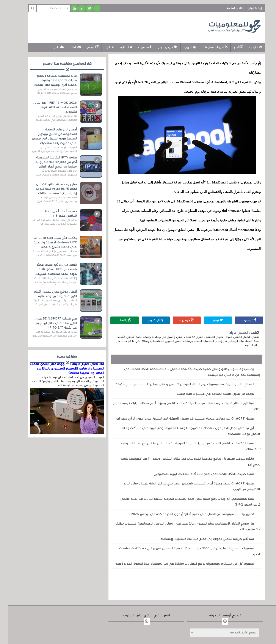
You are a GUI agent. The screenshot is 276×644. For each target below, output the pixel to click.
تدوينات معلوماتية (206, 47)
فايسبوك (136, 47)
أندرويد (181, 47)
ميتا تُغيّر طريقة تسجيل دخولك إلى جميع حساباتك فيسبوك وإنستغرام (199, 539)
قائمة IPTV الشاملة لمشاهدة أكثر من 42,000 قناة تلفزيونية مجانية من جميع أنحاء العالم (48, 162)
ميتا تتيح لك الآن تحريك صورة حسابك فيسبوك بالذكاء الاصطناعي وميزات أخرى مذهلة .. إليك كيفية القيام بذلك (178, 406)
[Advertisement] (102, 27)
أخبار (230, 47)
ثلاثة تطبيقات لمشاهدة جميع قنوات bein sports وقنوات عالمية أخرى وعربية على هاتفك (47, 80)
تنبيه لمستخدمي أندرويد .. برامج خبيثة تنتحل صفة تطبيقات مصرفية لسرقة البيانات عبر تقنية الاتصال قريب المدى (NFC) (182, 502)
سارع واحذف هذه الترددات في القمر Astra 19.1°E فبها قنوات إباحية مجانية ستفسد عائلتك (48, 189)
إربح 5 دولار (247, 8)
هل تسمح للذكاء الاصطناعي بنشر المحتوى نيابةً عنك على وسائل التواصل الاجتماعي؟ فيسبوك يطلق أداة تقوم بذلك (180, 526)
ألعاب (67, 47)
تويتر (209, 320)
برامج (50, 47)
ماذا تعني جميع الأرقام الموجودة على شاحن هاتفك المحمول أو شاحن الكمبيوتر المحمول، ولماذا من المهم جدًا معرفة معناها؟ (59, 368)
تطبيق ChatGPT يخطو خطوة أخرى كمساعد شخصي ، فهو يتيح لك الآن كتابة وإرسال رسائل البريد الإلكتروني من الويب (183, 486)
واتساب (116, 320)
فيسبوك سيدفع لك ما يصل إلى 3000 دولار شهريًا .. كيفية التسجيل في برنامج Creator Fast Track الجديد (181, 551)
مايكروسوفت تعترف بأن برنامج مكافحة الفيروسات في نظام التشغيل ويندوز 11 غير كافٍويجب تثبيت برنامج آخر (182, 461)
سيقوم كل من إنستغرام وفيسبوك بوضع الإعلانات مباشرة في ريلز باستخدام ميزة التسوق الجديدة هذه (176, 564)
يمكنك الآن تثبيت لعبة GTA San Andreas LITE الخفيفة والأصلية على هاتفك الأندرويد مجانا (47, 242)
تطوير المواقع (226, 8)
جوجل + (178, 320)
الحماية (118, 47)
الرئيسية (247, 47)
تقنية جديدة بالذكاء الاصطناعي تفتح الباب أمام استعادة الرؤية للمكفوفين (195, 474)
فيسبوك (241, 320)
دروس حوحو (159, 47)
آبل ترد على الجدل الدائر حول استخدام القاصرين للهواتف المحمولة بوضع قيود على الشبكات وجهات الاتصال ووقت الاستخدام (182, 431)
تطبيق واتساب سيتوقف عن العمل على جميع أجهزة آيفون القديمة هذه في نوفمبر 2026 (184, 514)
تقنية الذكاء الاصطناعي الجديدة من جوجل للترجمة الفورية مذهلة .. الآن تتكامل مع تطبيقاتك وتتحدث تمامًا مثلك (181, 446)
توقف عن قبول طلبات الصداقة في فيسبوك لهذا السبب (207, 394)
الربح (101, 47)
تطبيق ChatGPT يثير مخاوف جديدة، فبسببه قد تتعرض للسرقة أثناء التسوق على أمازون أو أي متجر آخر (177, 418)
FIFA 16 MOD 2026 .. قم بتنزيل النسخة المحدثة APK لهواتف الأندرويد (46, 107)
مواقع (84, 47)
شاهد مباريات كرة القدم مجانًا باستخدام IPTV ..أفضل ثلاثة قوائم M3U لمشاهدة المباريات (48, 269)
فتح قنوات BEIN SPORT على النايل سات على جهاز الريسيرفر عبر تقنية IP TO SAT (48, 323)
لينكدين (147, 320)
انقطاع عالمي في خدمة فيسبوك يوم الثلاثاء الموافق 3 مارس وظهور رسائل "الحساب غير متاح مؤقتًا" (176, 384)
